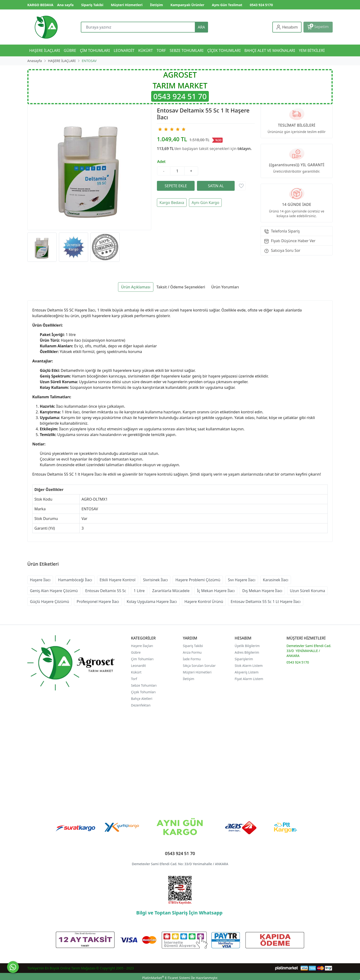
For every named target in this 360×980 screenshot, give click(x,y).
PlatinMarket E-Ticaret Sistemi (166, 978)
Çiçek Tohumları (144, 692)
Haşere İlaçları (142, 646)
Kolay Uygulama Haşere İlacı (152, 602)
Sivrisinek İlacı (155, 580)
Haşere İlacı (40, 580)
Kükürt (136, 672)
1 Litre (139, 591)
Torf (134, 679)
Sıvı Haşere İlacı (242, 580)
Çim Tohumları (142, 659)
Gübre (136, 652)
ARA (201, 27)
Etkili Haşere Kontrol (118, 580)
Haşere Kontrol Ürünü (204, 602)
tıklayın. (245, 149)
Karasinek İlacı (276, 580)
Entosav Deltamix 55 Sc (106, 591)
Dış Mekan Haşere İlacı (262, 591)
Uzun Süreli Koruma (307, 591)
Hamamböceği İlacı (75, 580)
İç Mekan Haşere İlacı (216, 591)
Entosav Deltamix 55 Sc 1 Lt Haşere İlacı (266, 602)
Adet (161, 162)
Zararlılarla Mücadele (171, 591)
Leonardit (138, 666)
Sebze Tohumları (144, 685)
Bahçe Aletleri (142, 699)
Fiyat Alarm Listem (249, 679)
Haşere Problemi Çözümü (198, 580)
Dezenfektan (141, 705)
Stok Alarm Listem (249, 666)
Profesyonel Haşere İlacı (98, 602)
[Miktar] (177, 171)
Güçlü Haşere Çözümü (49, 602)
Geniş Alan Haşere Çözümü (54, 591)
